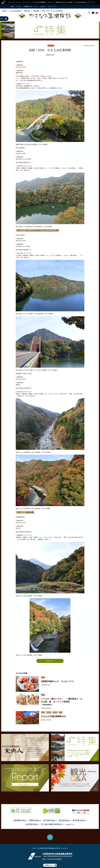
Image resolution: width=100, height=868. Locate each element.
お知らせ (43, 7)
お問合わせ (49, 857)
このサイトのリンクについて (49, 861)
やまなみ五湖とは (81, 2)
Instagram (89, 13)
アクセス (19, 7)
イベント (19, 2)
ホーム (10, 2)
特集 (12, 7)
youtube (97, 13)
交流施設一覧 (28, 7)
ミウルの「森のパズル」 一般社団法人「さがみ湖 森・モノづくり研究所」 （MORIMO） (62, 693)
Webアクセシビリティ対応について (69, 861)
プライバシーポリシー (33, 861)
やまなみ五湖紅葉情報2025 (53, 708)
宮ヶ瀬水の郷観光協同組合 (52, 816)
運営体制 (23, 861)
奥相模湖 (28, 504)
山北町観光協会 (32, 816)
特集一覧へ (50, 652)
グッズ (93, 2)
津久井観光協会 (50, 812)
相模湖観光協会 (20, 812)
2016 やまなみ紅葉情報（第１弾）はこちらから (41, 222)
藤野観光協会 (35, 812)
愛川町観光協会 (80, 812)
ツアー (36, 7)
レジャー (28, 2)
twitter (93, 13)
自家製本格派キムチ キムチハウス (57, 673)
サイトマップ (52, 7)
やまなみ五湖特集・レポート (43, 2)
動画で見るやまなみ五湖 (64, 2)
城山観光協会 (65, 812)
